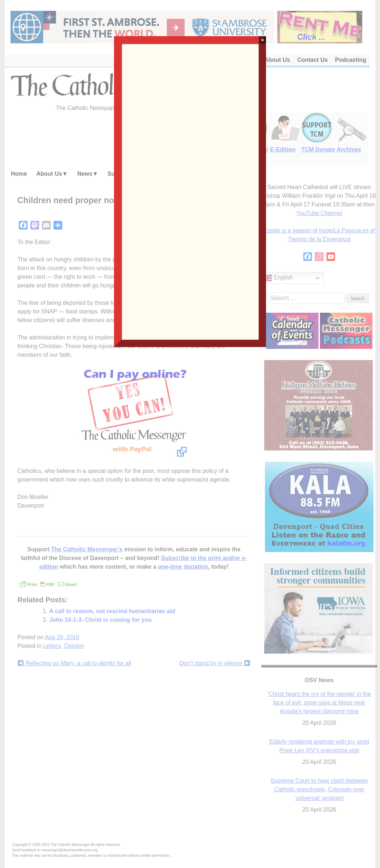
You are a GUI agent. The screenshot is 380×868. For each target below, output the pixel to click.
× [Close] (263, 40)
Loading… (190, 191)
